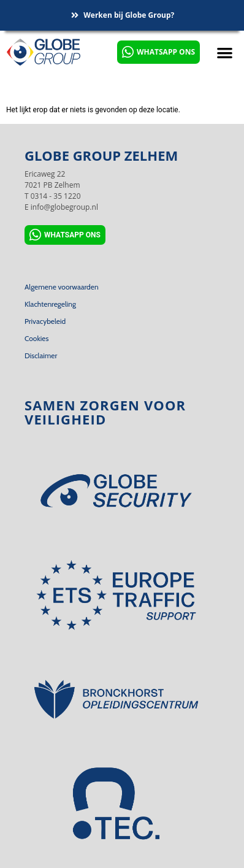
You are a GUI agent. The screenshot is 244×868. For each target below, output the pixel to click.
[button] (225, 52)
